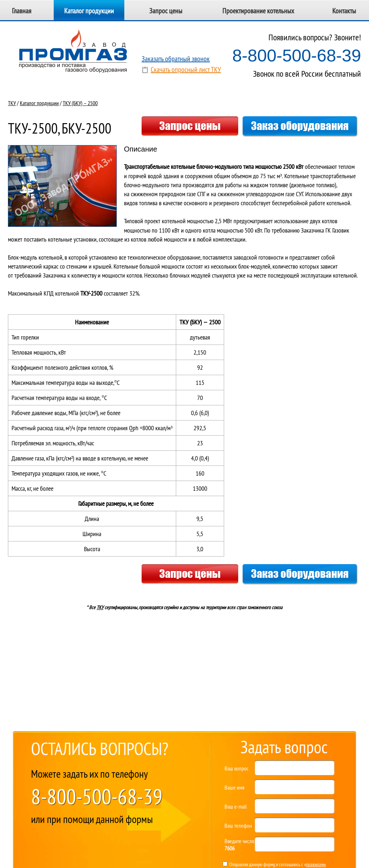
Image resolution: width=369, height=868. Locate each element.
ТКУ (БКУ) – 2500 (80, 103)
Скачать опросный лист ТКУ (186, 69)
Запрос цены (166, 11)
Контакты (344, 11)
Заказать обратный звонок (176, 59)
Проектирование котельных (258, 11)
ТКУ (12, 103)
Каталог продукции (89, 11)
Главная (22, 11)
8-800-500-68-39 (297, 56)
